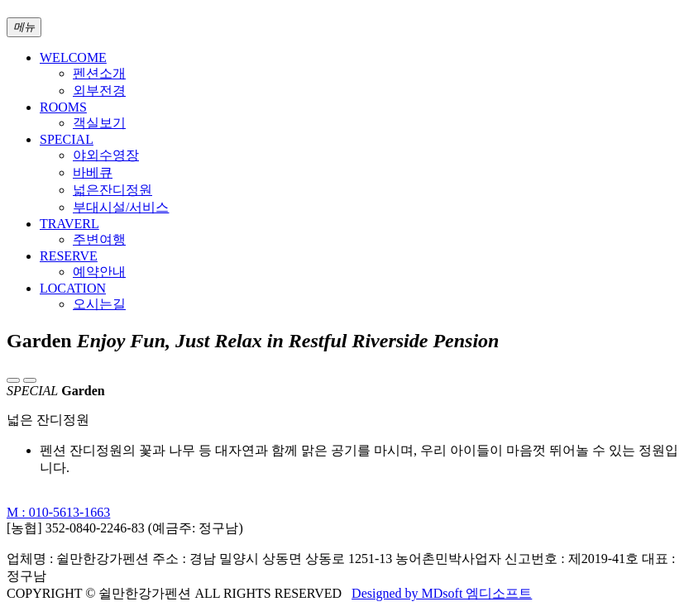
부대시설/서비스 (121, 207)
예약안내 (99, 272)
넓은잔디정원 (112, 190)
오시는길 (99, 304)
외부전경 (99, 91)
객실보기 (99, 123)
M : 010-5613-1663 (58, 512)
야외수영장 (106, 155)
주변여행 (99, 239)
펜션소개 (99, 73)
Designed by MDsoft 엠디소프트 (442, 593)
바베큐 (93, 172)
